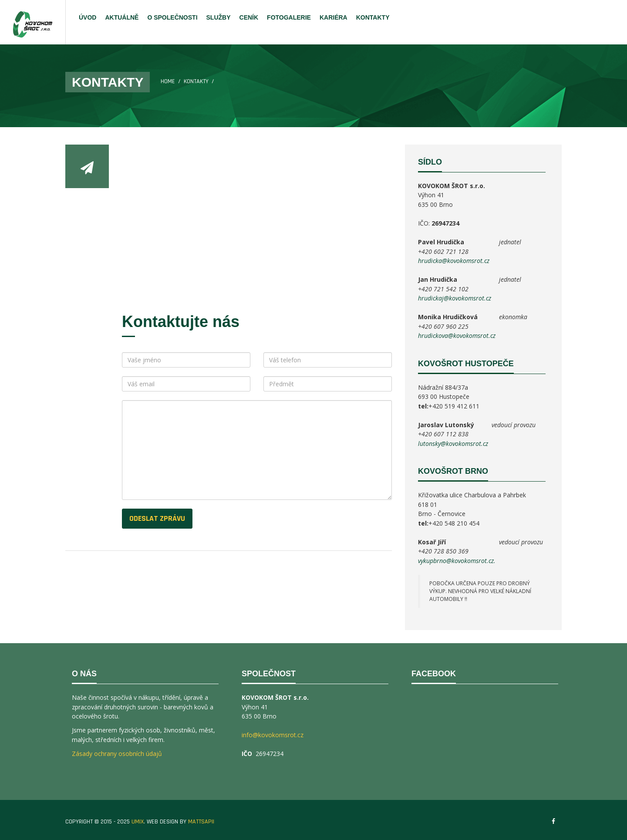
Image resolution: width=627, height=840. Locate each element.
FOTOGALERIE (289, 17)
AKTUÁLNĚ (122, 17)
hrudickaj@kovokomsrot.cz (455, 298)
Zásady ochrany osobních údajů (117, 754)
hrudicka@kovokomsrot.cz (454, 261)
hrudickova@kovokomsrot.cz (457, 336)
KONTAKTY (373, 17)
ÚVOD (88, 17)
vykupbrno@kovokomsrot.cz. (457, 561)
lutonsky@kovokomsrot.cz (453, 444)
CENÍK (249, 17)
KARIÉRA (334, 17)
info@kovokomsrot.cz (273, 735)
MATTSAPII (201, 822)
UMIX (138, 822)
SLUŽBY (219, 17)
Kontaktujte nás (181, 322)
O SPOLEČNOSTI (172, 17)
